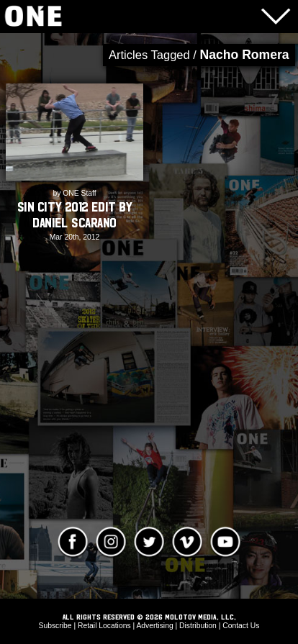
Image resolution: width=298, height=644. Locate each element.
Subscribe (55, 626)
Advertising (154, 626)
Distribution (198, 626)
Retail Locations (104, 626)
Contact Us (241, 626)
